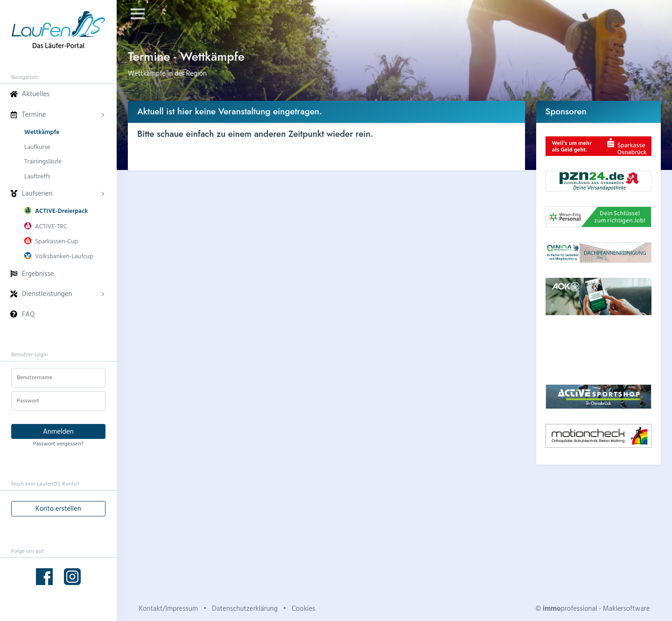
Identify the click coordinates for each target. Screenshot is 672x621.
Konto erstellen (58, 508)
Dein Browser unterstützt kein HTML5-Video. (599, 350)
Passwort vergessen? (58, 443)
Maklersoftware (626, 608)
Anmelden (58, 431)
